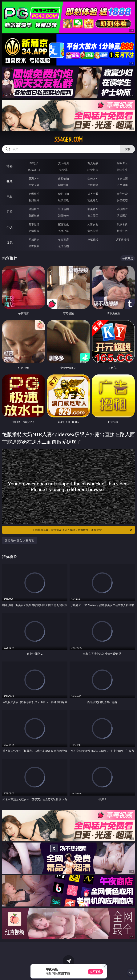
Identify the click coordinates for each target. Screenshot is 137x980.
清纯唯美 (63, 215)
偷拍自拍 (63, 194)
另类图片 (122, 215)
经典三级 (63, 200)
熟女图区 (93, 215)
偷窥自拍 (34, 209)
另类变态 (122, 200)
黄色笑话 (93, 231)
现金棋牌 (93, 170)
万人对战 (93, 163)
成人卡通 (93, 194)
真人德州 (63, 163)
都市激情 (34, 224)
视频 (10, 181)
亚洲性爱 (34, 194)
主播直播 (93, 185)
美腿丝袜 (34, 215)
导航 (10, 242)
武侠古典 (122, 224)
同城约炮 (34, 240)
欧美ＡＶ (93, 178)
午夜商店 (63, 240)
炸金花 (63, 170)
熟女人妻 (34, 185)
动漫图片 (122, 209)
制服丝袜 (34, 200)
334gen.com (68, 139)
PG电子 (34, 163)
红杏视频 (34, 246)
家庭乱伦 (63, 224)
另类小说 (63, 231)
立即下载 (95, 972)
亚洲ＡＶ (34, 178)
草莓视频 (93, 240)
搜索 (127, 149)
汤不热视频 (122, 240)
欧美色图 (93, 209)
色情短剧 (63, 246)
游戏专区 (122, 163)
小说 (10, 227)
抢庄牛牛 (122, 170)
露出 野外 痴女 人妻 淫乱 (20, 540)
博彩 (10, 166)
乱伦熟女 (93, 200)
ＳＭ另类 (122, 185)
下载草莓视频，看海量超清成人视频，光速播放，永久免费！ (83, 530)
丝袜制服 (63, 185)
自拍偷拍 (63, 178)
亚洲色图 (63, 209)
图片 (10, 212)
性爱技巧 (122, 231)
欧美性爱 (122, 194)
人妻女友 (93, 224)
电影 (10, 196)
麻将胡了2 (34, 170)
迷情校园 (34, 231)
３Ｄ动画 (122, 178)
